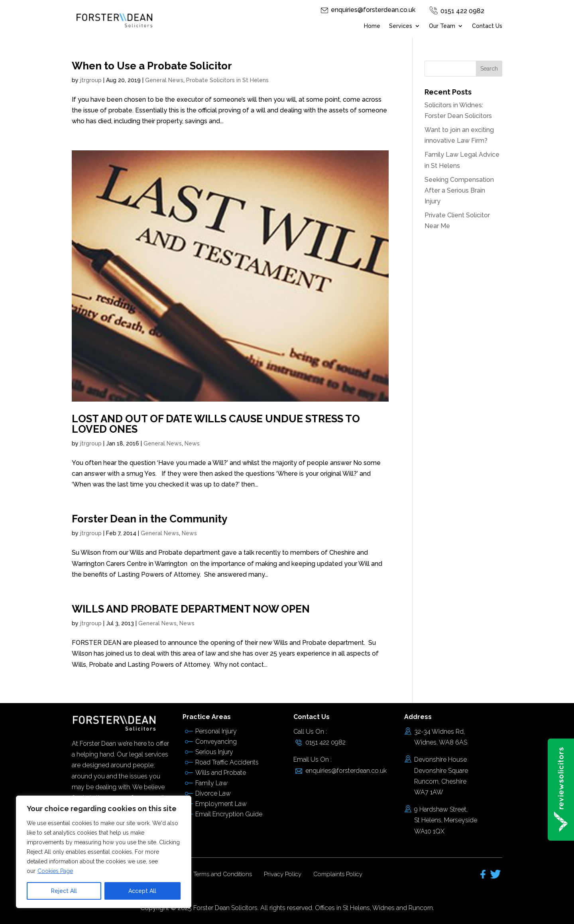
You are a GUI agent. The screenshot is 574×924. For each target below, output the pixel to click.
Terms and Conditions (223, 874)
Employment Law (221, 804)
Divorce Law (213, 793)
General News (164, 80)
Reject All (64, 891)
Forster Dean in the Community (149, 519)
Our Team (442, 26)
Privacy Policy (283, 874)
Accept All (142, 891)
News (192, 443)
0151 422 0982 (462, 11)
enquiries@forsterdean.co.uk (373, 10)
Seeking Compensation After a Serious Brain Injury (459, 190)
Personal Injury (216, 731)
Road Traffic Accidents (227, 762)
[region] (104, 852)
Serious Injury (214, 752)
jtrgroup (91, 80)
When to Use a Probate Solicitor (152, 66)
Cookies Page (55, 871)
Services (401, 26)
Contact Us (487, 26)
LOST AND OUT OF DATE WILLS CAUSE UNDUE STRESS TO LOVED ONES (216, 424)
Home (372, 26)
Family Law (211, 783)
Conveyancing (216, 742)
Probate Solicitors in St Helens (227, 80)
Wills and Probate (221, 773)
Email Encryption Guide (229, 814)
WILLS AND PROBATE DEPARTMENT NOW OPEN (191, 609)
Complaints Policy (338, 874)
